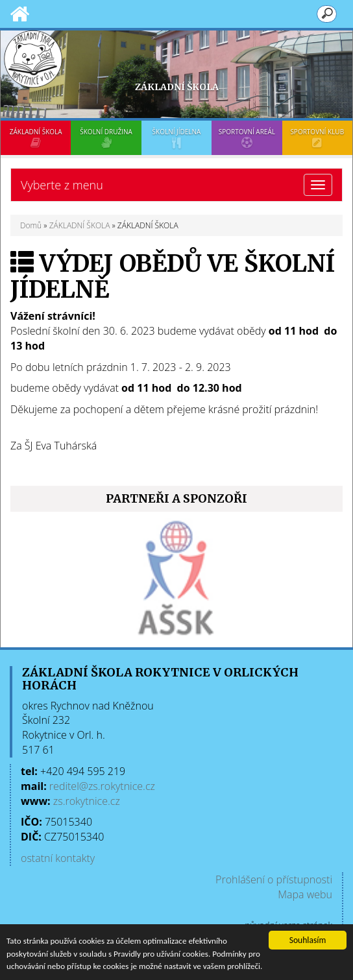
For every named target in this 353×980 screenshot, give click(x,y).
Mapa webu (305, 894)
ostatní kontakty (58, 858)
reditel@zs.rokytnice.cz (102, 786)
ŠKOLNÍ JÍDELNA (176, 137)
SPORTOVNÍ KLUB (317, 137)
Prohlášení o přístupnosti (274, 879)
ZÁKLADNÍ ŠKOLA (36, 137)
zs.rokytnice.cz (87, 801)
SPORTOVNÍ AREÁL (247, 137)
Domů (31, 225)
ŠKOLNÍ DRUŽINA (106, 137)
